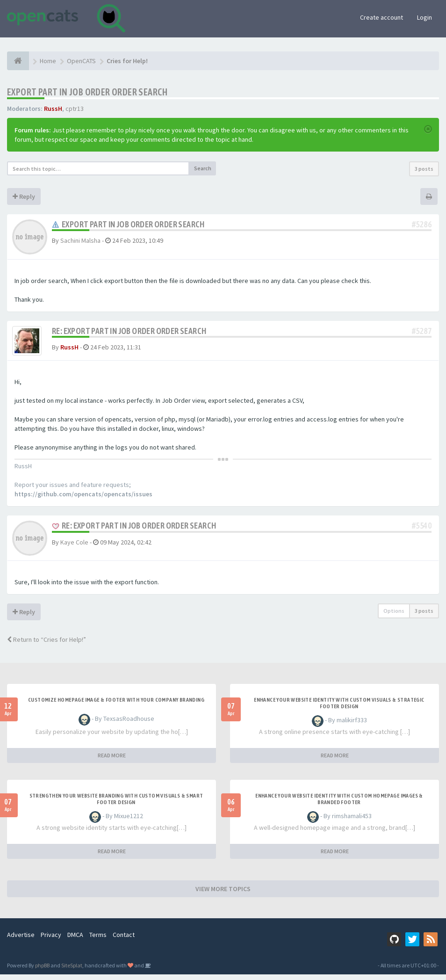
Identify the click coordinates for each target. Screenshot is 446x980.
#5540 (422, 531)
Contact (124, 940)
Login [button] (424, 17)
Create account (381, 17)
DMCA (75, 940)
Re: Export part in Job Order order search (129, 331)
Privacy (51, 940)
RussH (53, 109)
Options (394, 616)
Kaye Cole (74, 547)
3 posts (424, 169)
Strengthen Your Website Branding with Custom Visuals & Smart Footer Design (116, 805)
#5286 (422, 224)
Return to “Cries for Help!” (47, 645)
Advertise (21, 940)
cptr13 (75, 109)
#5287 (422, 331)
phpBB (42, 971)
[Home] (18, 61)
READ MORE (112, 761)
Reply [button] (24, 196)
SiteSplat (72, 971)
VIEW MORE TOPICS (223, 894)
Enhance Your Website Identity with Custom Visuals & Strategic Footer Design (339, 709)
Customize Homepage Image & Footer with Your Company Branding (116, 705)
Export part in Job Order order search (87, 92)
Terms (98, 940)
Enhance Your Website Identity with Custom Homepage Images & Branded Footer (339, 805)
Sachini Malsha (80, 240)
